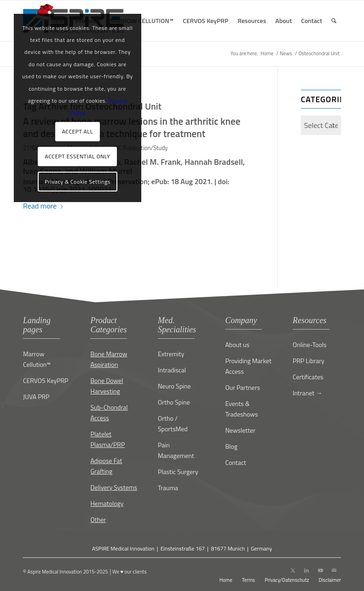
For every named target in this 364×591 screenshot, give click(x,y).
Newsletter (240, 430)
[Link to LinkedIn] (306, 570)
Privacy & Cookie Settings (78, 182)
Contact (235, 462)
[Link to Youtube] (320, 570)
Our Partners (243, 387)
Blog (231, 446)
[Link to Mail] (334, 570)
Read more (43, 206)
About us (237, 345)
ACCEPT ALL (78, 131)
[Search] (334, 21)
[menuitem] (142, 21)
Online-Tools (310, 345)
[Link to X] (293, 570)
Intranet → (307, 393)
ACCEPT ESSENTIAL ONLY (78, 156)
